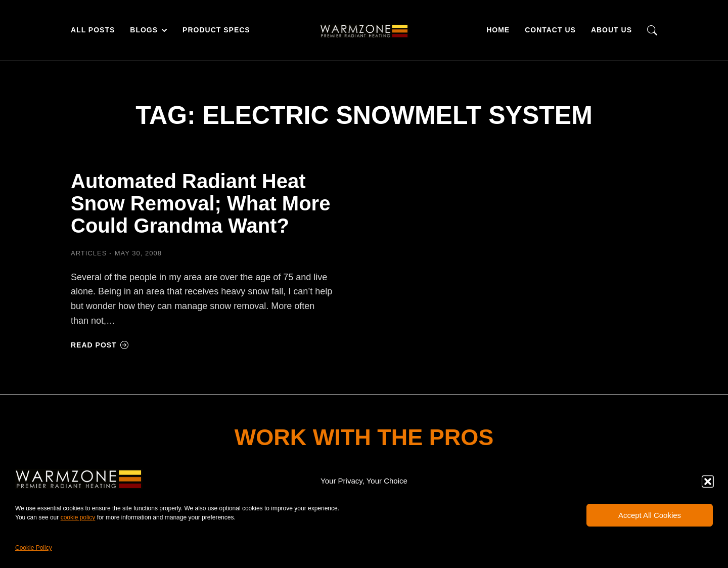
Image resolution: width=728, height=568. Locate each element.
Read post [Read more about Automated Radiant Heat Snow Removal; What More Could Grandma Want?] (100, 345)
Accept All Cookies (650, 515)
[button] (708, 482)
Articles (89, 253)
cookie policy (78, 517)
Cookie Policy (34, 548)
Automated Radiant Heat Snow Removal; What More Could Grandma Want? (200, 203)
